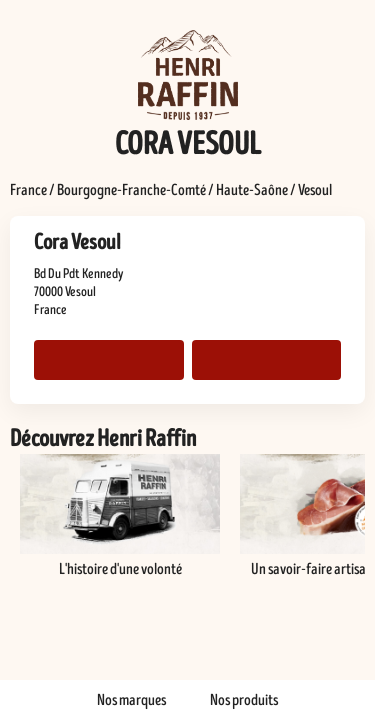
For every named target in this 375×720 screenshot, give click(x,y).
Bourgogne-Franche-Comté (131, 190)
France (28, 190)
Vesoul (315, 190)
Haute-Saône (252, 190)
